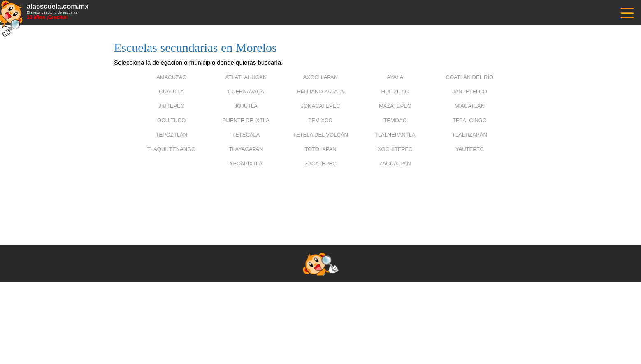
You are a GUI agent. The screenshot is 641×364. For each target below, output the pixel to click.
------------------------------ (627, 12)
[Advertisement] (320, 195)
